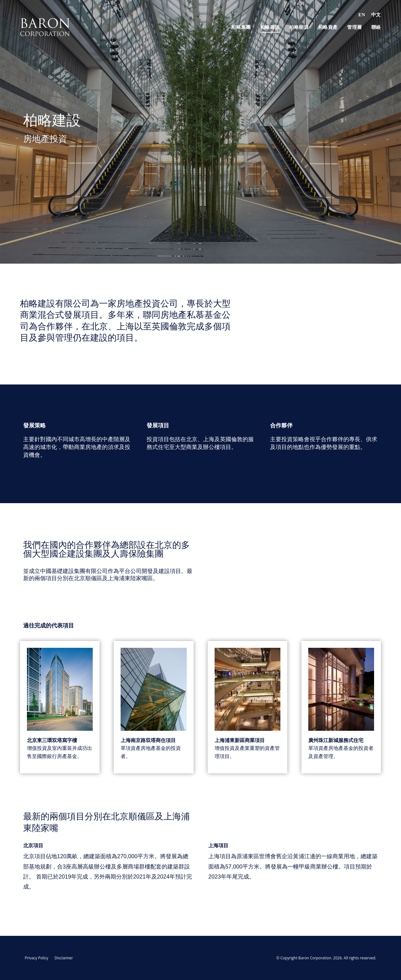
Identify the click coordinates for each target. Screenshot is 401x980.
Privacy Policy (36, 958)
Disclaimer (64, 958)
